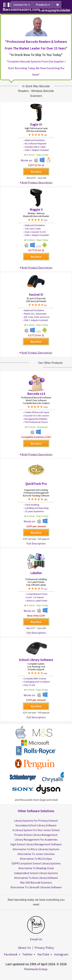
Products (42, 5)
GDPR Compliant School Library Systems (36, 863)
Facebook (11, 954)
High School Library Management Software (36, 844)
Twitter (27, 954)
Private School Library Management (36, 835)
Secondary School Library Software (36, 825)
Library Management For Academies (36, 839)
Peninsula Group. (36, 969)
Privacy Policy (44, 948)
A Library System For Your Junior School (36, 830)
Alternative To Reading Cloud (36, 868)
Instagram (61, 954)
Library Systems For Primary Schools (36, 821)
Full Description (36, 543)
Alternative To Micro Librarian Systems (36, 849)
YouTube (43, 954)
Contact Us (20, 5)
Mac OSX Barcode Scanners (36, 882)
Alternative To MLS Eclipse (36, 859)
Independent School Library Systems (36, 873)
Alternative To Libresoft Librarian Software (36, 887)
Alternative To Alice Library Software (36, 878)
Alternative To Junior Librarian (36, 854)
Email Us (36, 939)
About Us (24, 948)
